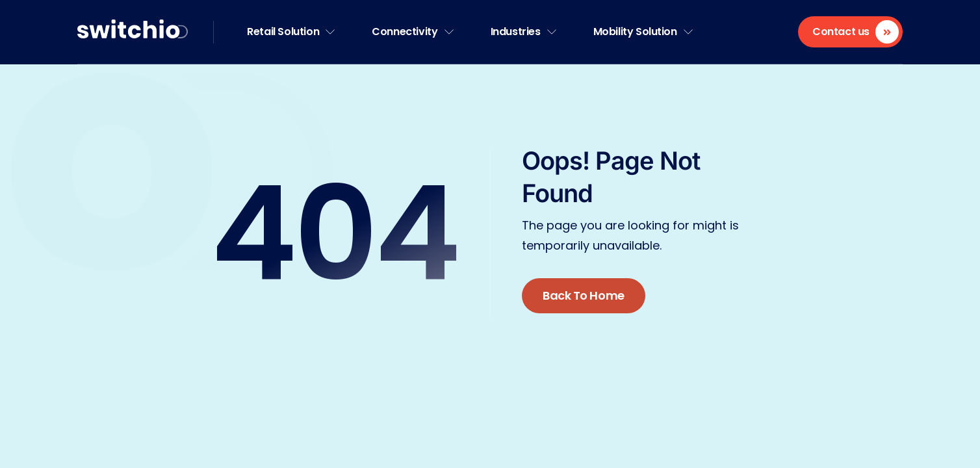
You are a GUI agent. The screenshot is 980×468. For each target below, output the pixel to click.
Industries (523, 32)
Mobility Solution (643, 32)
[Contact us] (850, 32)
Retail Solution (291, 32)
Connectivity (412, 32)
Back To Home (584, 295)
